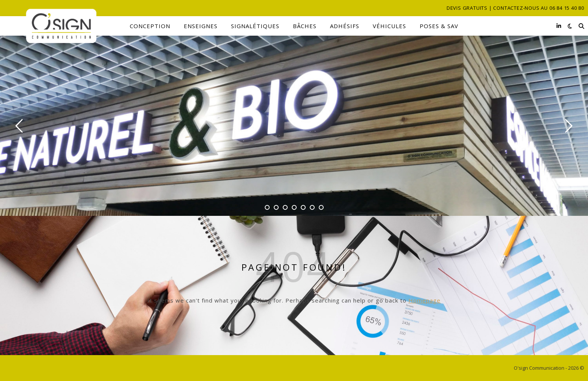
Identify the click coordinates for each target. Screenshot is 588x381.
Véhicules (389, 26)
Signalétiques (255, 26)
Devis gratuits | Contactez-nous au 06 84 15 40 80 (515, 8)
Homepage (424, 300)
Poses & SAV (439, 26)
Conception (150, 26)
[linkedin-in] (559, 26)
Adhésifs (345, 26)
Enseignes (201, 26)
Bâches (305, 26)
